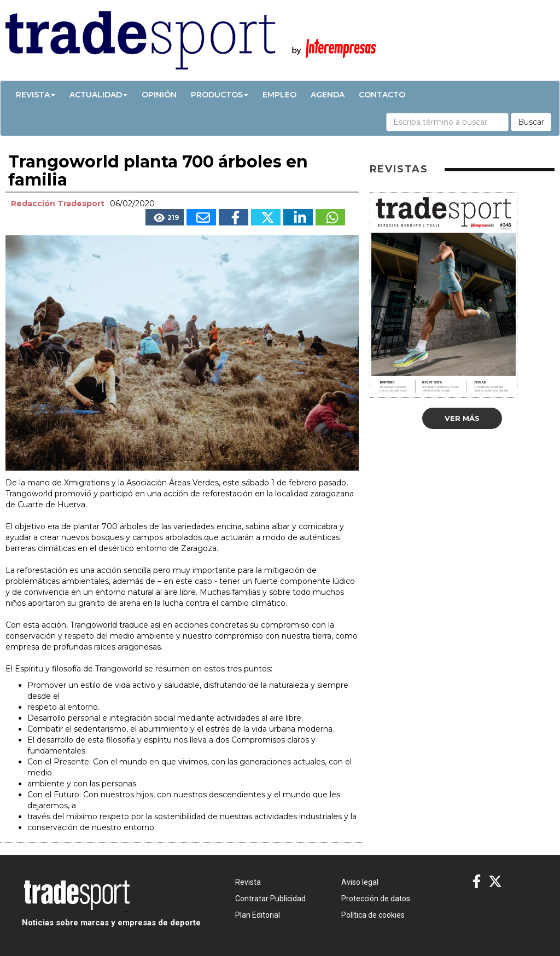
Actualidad (98, 95)
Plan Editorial (258, 915)
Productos (220, 95)
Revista (36, 95)
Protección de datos (376, 899)
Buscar (531, 122)
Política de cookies (373, 915)
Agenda (328, 95)
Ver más (462, 418)
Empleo (279, 95)
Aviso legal (360, 882)
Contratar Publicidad (270, 899)
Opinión (159, 95)
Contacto (382, 95)
